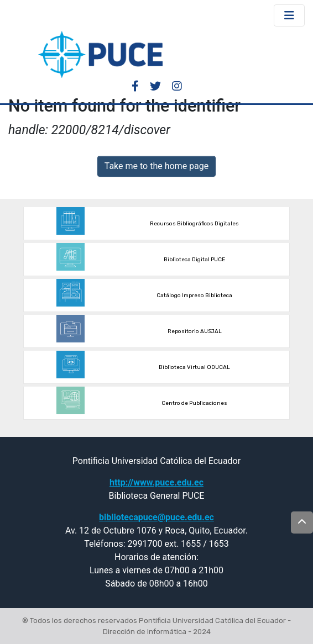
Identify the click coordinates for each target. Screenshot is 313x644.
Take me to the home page (157, 166)
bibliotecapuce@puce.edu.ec (156, 517)
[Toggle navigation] (289, 15)
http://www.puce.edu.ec (156, 482)
